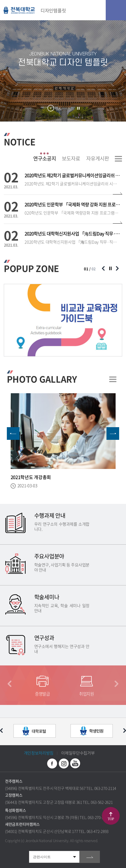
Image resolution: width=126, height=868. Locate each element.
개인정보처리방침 (39, 753)
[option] (63, 71)
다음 (116, 684)
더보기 (118, 159)
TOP (111, 819)
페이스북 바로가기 (52, 763)
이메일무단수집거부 (78, 753)
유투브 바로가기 (75, 763)
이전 (10, 684)
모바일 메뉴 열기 (116, 10)
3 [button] (69, 108)
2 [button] (60, 108)
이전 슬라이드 (103, 268)
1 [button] (51, 108)
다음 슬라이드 (117, 268)
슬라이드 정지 (78, 108)
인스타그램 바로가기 (64, 763)
